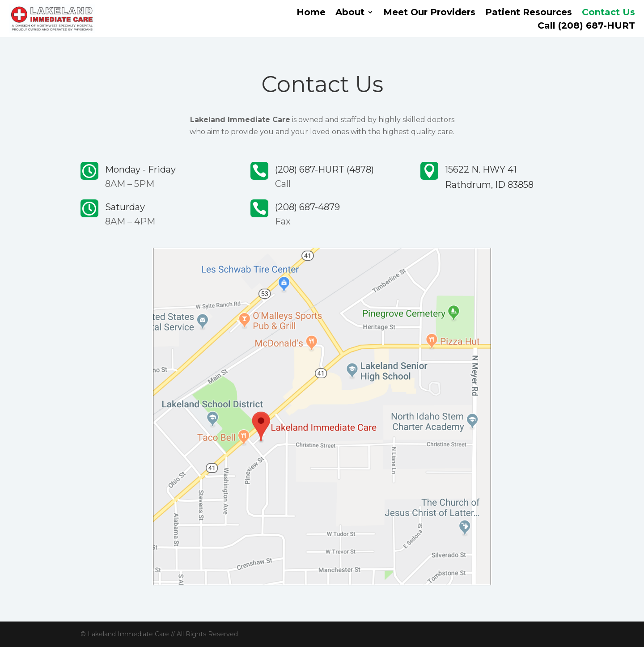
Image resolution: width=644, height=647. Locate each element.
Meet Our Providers (429, 13)
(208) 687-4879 (307, 207)
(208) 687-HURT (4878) (324, 169)
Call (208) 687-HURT (586, 27)
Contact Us (608, 13)
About (350, 13)
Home (311, 13)
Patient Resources (529, 13)
